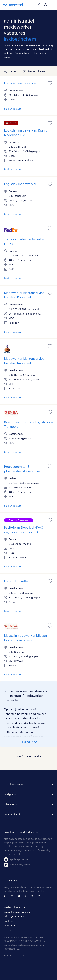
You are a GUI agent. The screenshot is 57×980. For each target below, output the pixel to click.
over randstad (12, 814)
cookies (8, 921)
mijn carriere (11, 804)
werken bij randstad (15, 907)
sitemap (8, 930)
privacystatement (14, 916)
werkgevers (10, 794)
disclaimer (10, 925)
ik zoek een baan (13, 784)
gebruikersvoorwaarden (18, 912)
